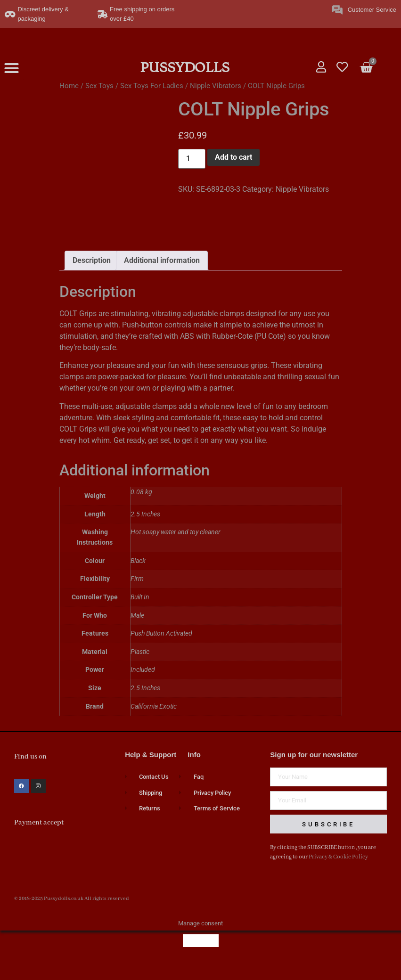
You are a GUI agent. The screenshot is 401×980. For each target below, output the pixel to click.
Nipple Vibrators (216, 86)
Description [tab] (92, 275)
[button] (12, 68)
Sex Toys (99, 86)
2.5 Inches (145, 703)
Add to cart (233, 157)
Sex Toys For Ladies (152, 86)
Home (69, 86)
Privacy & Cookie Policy (338, 872)
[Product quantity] (192, 159)
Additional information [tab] (162, 275)
